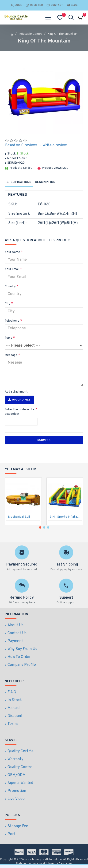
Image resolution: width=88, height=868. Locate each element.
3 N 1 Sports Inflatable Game (66, 517)
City (8, 304)
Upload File (19, 400)
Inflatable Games (31, 34)
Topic (8, 338)
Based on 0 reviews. (22, 145)
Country (10, 287)
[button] (40, 527)
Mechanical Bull (19, 517)
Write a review (55, 145)
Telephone (12, 321)
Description (45, 182)
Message (11, 355)
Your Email (12, 269)
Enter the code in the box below (20, 412)
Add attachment (16, 392)
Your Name (12, 252)
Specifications (19, 182)
